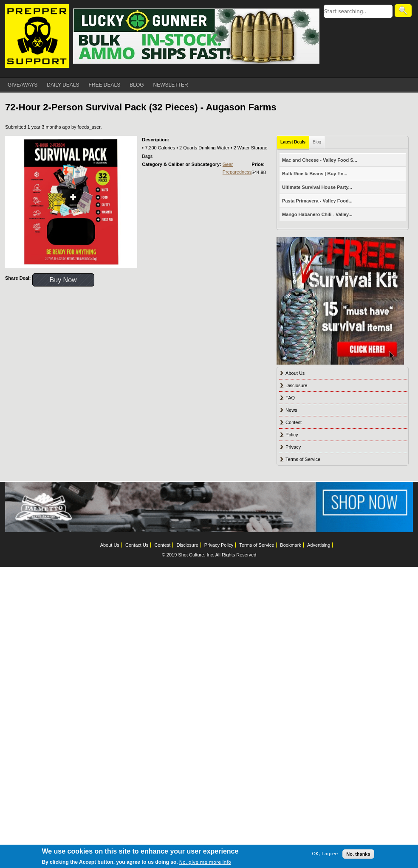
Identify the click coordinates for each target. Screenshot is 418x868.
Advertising (319, 545)
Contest (294, 422)
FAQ (290, 398)
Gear (228, 164)
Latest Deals (293, 142)
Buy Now (63, 280)
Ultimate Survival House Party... (317, 187)
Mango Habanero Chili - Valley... (317, 214)
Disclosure (296, 385)
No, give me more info (205, 862)
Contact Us (137, 545)
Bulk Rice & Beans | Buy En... (315, 174)
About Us (295, 373)
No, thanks (358, 854)
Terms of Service (303, 459)
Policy (292, 435)
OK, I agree (325, 854)
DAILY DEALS (63, 85)
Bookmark (291, 545)
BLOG (137, 85)
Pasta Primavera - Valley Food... (317, 201)
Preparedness (237, 172)
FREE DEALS (105, 85)
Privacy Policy (219, 545)
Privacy (293, 447)
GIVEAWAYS (23, 85)
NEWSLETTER (171, 85)
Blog (317, 142)
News (291, 410)
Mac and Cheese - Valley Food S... (320, 160)
